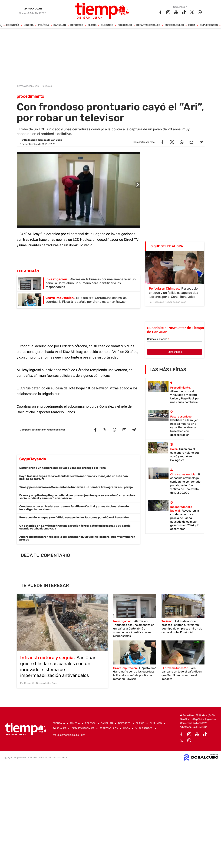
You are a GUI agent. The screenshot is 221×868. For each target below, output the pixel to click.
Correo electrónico (158, 339)
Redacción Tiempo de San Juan (43, 140)
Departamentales (148, 25)
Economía (13, 25)
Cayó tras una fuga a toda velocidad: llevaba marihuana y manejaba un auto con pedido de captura (74, 477)
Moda (192, 25)
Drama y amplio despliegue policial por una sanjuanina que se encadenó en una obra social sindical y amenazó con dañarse (77, 497)
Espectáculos (174, 25)
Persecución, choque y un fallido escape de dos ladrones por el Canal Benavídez (74, 517)
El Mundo (107, 25)
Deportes (77, 25)
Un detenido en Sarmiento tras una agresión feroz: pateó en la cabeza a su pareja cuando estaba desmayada (75, 527)
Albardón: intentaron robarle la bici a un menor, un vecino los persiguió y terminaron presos (77, 538)
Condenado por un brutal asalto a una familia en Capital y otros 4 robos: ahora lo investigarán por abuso (74, 508)
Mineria (29, 25)
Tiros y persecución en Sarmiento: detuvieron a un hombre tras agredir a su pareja (76, 487)
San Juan (60, 25)
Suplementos (209, 25)
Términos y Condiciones (66, 735)
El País (92, 25)
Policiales (125, 25)
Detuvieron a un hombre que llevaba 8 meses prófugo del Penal (63, 468)
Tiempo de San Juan (28, 86)
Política (43, 25)
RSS (83, 735)
